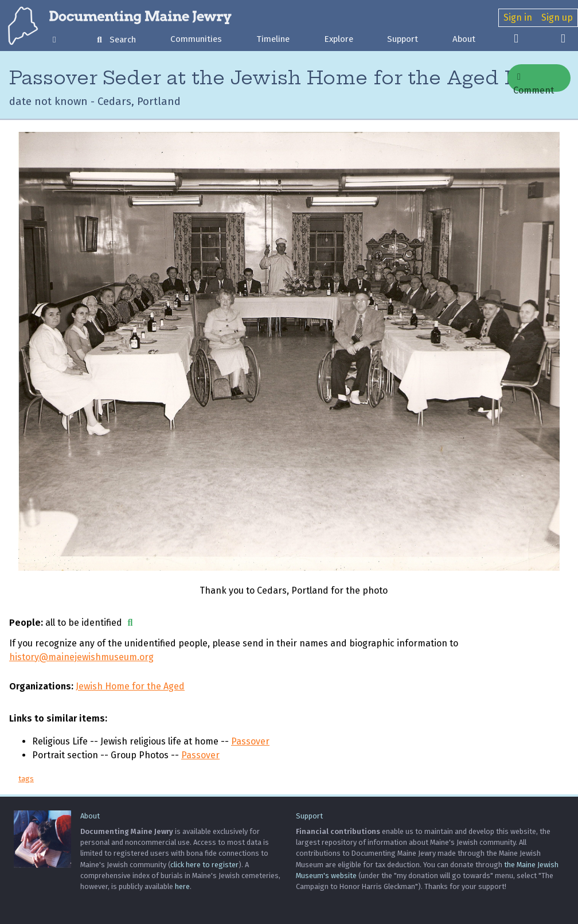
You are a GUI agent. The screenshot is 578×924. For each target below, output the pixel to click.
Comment (534, 82)
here (182, 886)
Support (403, 39)
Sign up (557, 17)
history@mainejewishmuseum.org (81, 657)
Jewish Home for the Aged (130, 686)
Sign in (518, 17)
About (464, 39)
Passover (250, 741)
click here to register (204, 865)
